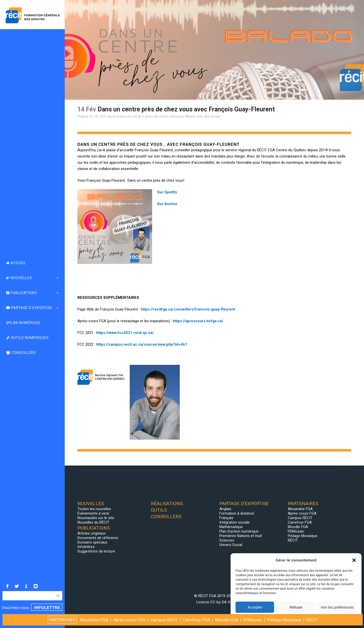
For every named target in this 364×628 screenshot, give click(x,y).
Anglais (225, 509)
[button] (354, 560)
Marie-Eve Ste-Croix (203, 116)
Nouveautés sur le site (96, 518)
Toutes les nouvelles (94, 509)
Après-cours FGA (302, 513)
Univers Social (231, 545)
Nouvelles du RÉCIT (93, 522)
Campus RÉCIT (300, 518)
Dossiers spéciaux (92, 542)
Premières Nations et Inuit (241, 536)
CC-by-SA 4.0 (221, 602)
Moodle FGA (298, 527)
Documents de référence (98, 538)
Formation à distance (237, 513)
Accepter (255, 607)
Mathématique (231, 527)
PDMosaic (296, 531)
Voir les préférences (337, 607)
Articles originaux (91, 533)
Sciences (227, 540)
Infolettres (86, 547)
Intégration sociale (235, 522)
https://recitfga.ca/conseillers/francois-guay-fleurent (188, 309)
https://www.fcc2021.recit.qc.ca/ (125, 333)
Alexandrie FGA (300, 509)
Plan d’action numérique (239, 531)
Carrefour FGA (300, 522)
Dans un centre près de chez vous (147, 116)
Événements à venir (93, 513)
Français (226, 518)
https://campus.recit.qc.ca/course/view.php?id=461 (142, 344)
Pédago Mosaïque (303, 536)
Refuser (296, 607)
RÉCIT (293, 540)
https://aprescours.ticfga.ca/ (198, 321)
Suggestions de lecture (96, 551)
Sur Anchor (167, 204)
